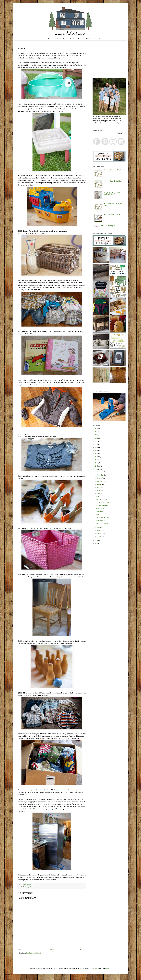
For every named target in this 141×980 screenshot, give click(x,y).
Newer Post (22, 949)
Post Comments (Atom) (33, 953)
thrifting (25, 887)
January (99, 536)
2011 (97, 540)
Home (43, 39)
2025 (97, 429)
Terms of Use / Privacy (85, 39)
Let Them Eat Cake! (103, 523)
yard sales (31, 887)
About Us (72, 39)
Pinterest (97, 39)
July (98, 487)
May (98, 494)
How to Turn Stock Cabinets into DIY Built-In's (112, 193)
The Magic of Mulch (103, 517)
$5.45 (98, 496)
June (98, 491)
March (99, 530)
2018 (97, 451)
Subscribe (7, 975)
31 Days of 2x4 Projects (108, 226)
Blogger (108, 968)
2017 (97, 454)
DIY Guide (51, 39)
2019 (97, 447)
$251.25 (99, 514)
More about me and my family (110, 123)
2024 (97, 432)
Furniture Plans (62, 39)
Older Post (82, 949)
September (100, 481)
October (99, 478)
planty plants (100, 508)
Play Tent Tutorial (102, 499)
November (100, 475)
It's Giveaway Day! (102, 505)
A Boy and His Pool (103, 502)
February (100, 533)
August (99, 484)
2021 (97, 441)
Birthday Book (101, 520)
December (100, 472)
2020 (97, 444)
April (99, 527)
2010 (97, 544)
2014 (97, 463)
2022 (97, 438)
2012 (97, 469)
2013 (97, 466)
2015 (97, 460)
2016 (97, 457)
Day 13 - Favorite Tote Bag (112, 214)
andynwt (94, 968)
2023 (97, 435)
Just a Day (100, 511)
